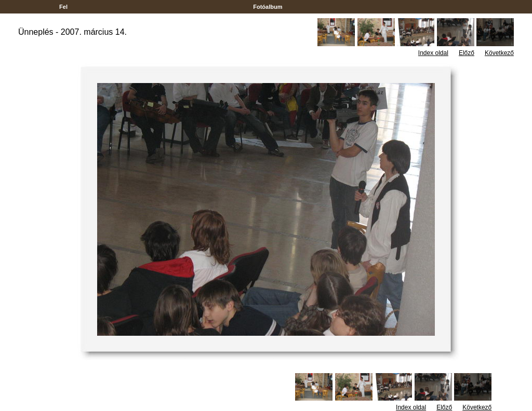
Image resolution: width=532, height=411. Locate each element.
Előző (467, 53)
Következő (499, 53)
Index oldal (433, 53)
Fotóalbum (268, 7)
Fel (63, 7)
